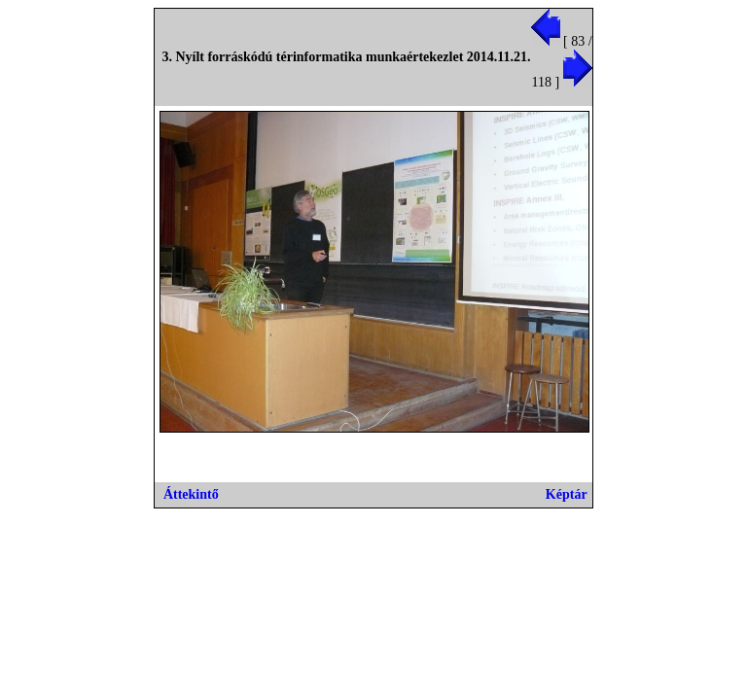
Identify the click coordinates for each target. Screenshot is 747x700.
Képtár (567, 494)
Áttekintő (191, 494)
